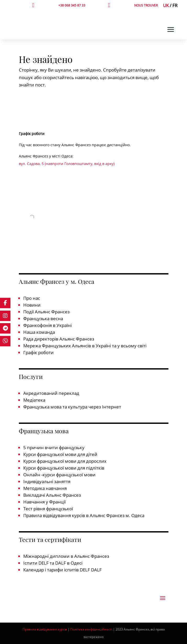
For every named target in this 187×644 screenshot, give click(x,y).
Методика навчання (45, 488)
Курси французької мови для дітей (60, 454)
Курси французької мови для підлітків (64, 468)
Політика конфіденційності (91, 629)
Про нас (32, 298)
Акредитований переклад (51, 393)
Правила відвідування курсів (45, 629)
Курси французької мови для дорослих (65, 461)
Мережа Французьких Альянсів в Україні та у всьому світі (85, 346)
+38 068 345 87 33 (72, 5)
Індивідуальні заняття (47, 481)
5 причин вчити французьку (54, 447)
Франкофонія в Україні (47, 325)
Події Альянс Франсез (46, 312)
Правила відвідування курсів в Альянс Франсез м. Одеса (84, 515)
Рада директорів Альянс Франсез (59, 339)
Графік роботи (38, 352)
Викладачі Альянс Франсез (52, 495)
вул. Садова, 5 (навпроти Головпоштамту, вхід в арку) (67, 164)
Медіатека (34, 400)
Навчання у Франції (44, 502)
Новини (32, 305)
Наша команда (39, 332)
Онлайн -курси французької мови (59, 475)
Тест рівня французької (48, 509)
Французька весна (43, 318)
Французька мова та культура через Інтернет (72, 407)
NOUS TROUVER (146, 5)
